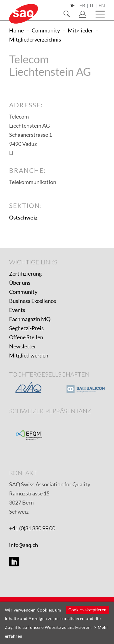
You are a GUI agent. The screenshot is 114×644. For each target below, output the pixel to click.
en (102, 6)
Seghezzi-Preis (26, 328)
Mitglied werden (29, 355)
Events (17, 310)
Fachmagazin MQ (30, 319)
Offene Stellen (26, 337)
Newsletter (23, 346)
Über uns (20, 283)
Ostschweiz (23, 217)
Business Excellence (33, 301)
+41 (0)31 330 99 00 (32, 528)
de (72, 6)
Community (23, 292)
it (92, 6)
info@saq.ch (24, 545)
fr (82, 6)
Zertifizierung (25, 273)
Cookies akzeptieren (87, 610)
